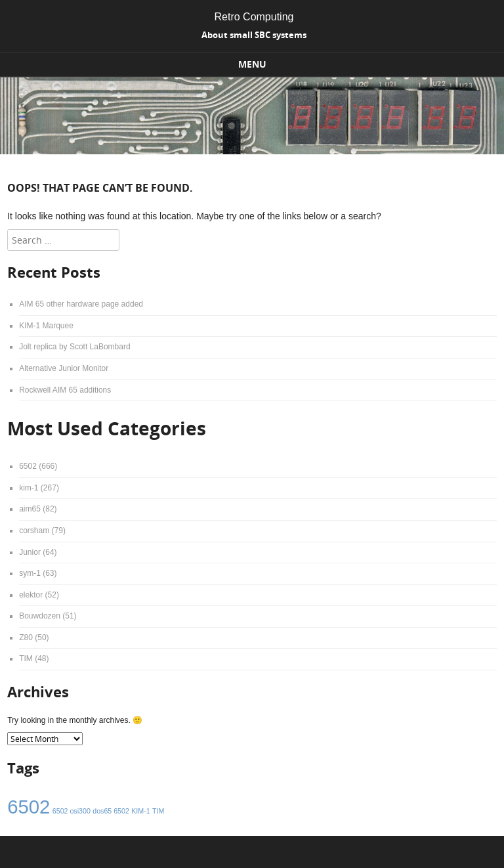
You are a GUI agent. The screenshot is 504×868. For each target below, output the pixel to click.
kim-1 (29, 488)
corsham (34, 531)
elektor (31, 595)
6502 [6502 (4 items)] (29, 807)
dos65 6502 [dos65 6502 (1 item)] (111, 811)
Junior (30, 552)
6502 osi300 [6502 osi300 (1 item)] (72, 811)
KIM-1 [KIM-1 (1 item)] (140, 811)
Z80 (26, 638)
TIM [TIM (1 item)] (158, 811)
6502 (28, 466)
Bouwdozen (40, 616)
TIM (26, 659)
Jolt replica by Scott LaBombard (74, 347)
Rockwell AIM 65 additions (65, 390)
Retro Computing (254, 17)
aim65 (30, 509)
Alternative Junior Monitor (64, 368)
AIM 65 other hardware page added (81, 304)
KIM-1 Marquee (46, 326)
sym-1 (30, 573)
